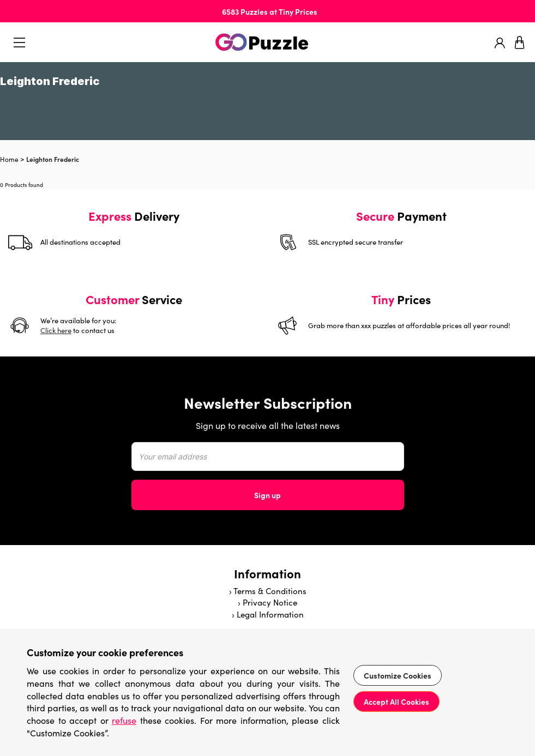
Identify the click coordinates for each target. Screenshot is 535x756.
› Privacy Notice (267, 602)
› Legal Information (268, 614)
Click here (56, 330)
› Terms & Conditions (268, 591)
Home (9, 159)
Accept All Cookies (396, 701)
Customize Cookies (398, 675)
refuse (124, 720)
